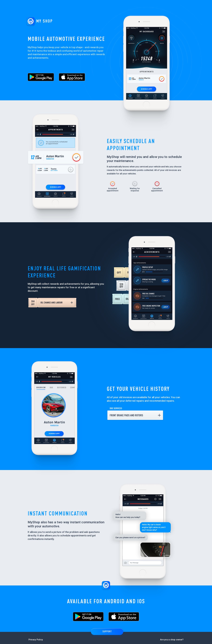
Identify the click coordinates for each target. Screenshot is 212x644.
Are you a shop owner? (172, 637)
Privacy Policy (36, 637)
